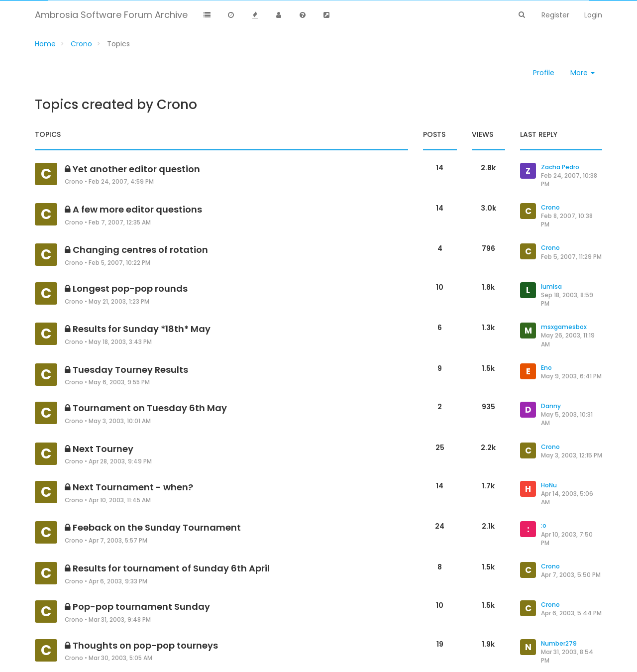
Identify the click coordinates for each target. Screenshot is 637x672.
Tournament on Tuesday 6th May (150, 408)
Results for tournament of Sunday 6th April (171, 568)
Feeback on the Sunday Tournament (157, 527)
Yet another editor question (136, 169)
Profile (544, 73)
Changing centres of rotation (140, 250)
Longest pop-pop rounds (130, 288)
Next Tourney (103, 449)
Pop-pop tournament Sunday (141, 607)
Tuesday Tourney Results (130, 370)
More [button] (583, 73)
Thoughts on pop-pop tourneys (145, 645)
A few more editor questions (137, 209)
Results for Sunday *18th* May (142, 329)
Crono (74, 182)
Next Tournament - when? (133, 487)
